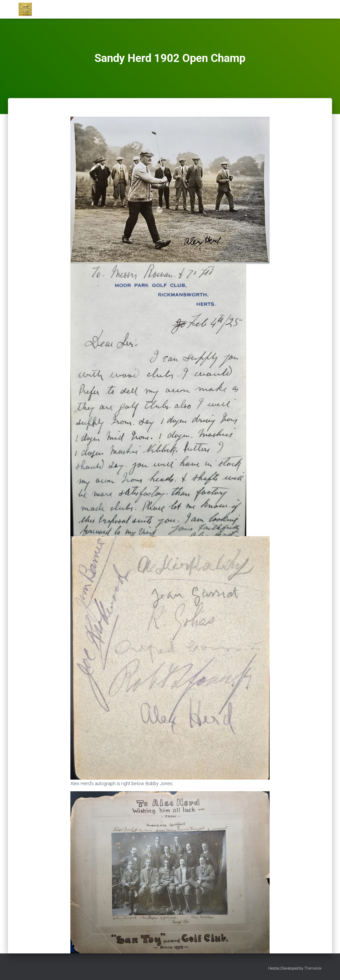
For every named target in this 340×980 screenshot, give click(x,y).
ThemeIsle (313, 968)
